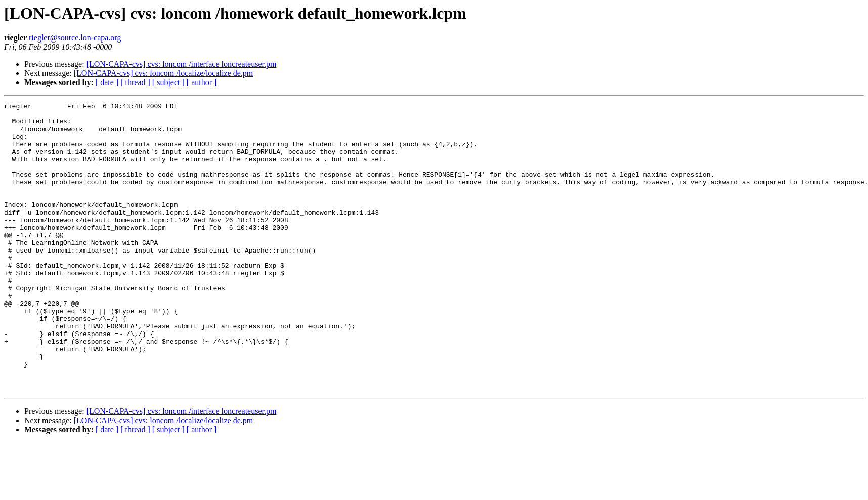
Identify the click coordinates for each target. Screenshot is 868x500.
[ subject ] (168, 82)
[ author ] (202, 82)
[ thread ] (135, 82)
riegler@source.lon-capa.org (75, 38)
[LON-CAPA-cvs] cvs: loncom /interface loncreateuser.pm (182, 64)
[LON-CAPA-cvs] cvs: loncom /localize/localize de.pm (163, 73)
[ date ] (107, 82)
